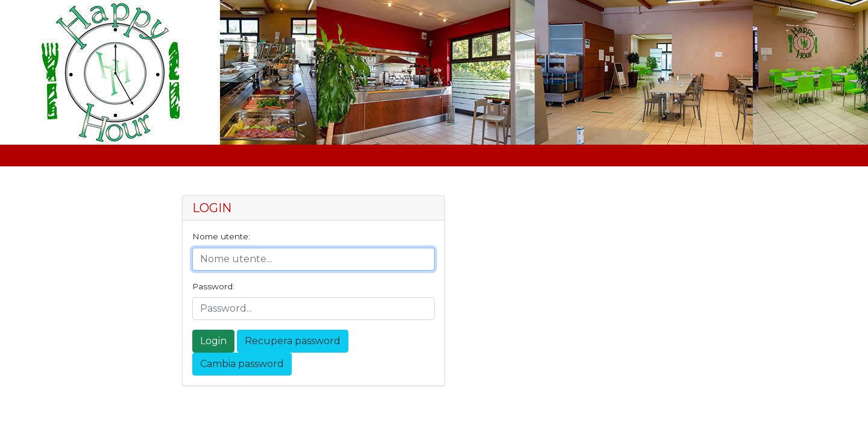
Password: (213, 286)
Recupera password (293, 341)
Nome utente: (221, 236)
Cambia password (242, 364)
